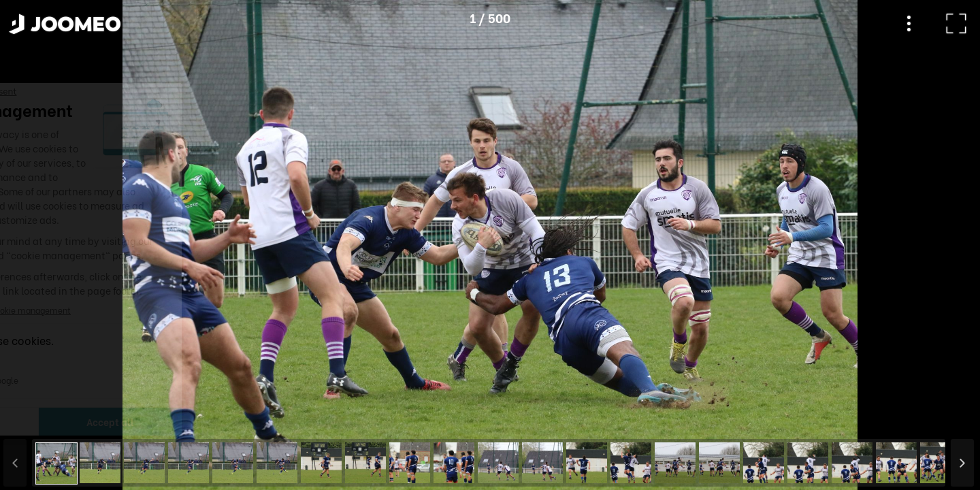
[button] (36, 420)
